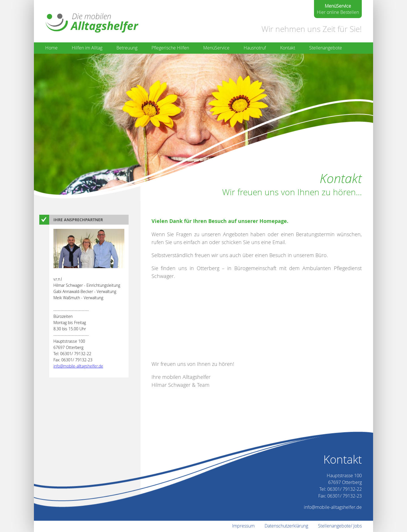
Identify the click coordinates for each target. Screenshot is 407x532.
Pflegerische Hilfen (170, 48)
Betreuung (127, 48)
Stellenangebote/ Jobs (340, 526)
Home (51, 48)
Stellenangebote (326, 48)
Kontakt (288, 48)
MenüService (216, 48)
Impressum (243, 526)
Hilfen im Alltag (87, 48)
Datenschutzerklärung (286, 526)
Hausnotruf (255, 48)
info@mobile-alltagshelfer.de (78, 366)
